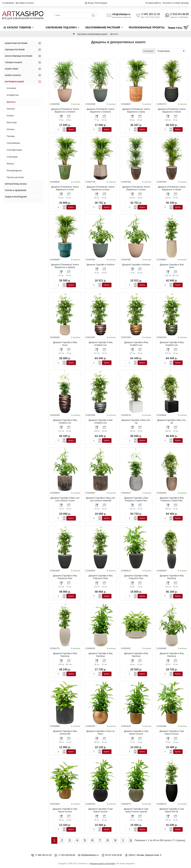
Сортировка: (149, 51)
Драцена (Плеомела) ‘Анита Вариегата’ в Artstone (65, 110)
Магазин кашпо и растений (102, 864)
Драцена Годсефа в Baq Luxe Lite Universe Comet (65, 499)
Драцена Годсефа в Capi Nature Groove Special (136, 810)
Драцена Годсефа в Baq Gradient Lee (101, 344)
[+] (64, 128)
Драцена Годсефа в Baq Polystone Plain (65, 577)
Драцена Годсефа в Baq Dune (172, 266)
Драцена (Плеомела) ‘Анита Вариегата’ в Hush (65, 188)
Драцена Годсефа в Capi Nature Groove (136, 732)
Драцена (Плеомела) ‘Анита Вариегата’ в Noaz (101, 188)
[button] (71, 129)
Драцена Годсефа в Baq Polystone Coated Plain (136, 499)
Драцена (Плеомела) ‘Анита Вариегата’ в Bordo (172, 110)
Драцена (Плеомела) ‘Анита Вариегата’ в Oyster (136, 188)
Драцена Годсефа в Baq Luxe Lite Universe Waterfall (101, 499)
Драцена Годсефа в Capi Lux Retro (100, 732)
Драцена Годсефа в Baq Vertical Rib (65, 732)
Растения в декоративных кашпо (92, 34)
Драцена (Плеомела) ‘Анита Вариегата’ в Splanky (65, 266)
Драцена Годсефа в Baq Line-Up (136, 421)
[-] (64, 131)
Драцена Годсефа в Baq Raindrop (172, 577)
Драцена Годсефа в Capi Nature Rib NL (172, 810)
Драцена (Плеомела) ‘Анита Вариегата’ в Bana (136, 110)
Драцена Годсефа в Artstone (101, 265)
